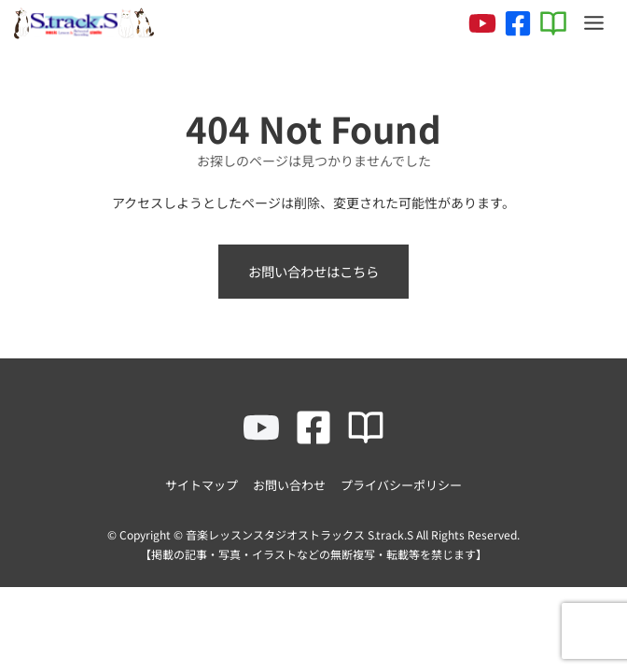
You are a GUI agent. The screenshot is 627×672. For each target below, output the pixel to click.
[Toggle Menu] (594, 23)
